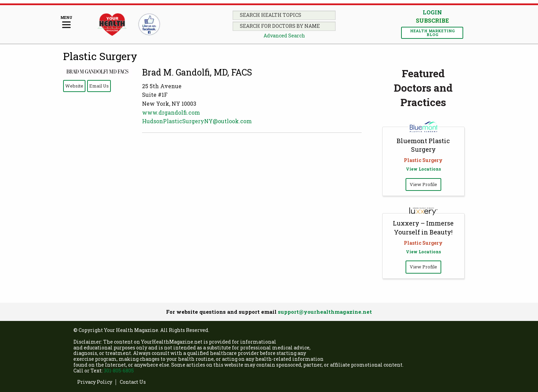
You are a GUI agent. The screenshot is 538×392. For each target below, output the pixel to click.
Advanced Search (284, 36)
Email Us (99, 86)
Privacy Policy (95, 382)
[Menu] (66, 22)
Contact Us (133, 382)
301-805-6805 (119, 371)
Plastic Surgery (100, 56)
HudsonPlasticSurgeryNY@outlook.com (197, 121)
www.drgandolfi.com (171, 112)
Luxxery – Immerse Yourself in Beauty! (423, 227)
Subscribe (432, 21)
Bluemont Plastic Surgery (423, 145)
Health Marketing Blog (432, 33)
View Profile (423, 184)
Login (432, 12)
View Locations (423, 169)
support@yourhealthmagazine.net (325, 312)
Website (74, 86)
